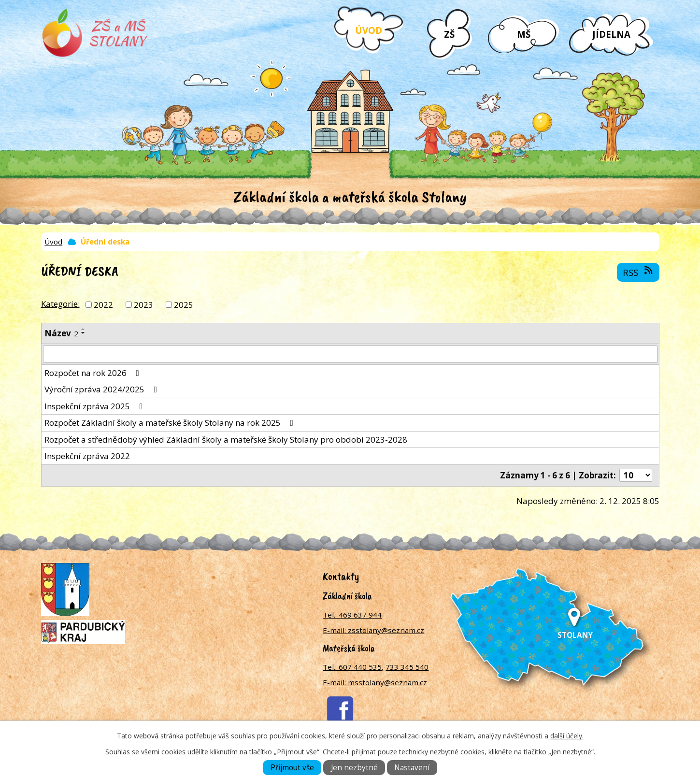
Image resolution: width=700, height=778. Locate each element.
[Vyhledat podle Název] (350, 354)
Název (61, 333)
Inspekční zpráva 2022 (87, 456)
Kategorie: (60, 304)
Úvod (369, 30)
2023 (143, 304)
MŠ (524, 34)
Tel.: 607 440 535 (352, 667)
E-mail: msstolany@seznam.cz (375, 682)
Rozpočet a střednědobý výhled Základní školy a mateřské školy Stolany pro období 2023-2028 (226, 439)
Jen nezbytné (354, 768)
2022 (103, 304)
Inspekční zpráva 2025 (95, 406)
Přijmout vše (292, 768)
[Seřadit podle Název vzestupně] (84, 329)
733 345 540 (407, 667)
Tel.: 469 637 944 (352, 615)
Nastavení (412, 768)
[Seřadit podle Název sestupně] (84, 333)
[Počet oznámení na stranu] (636, 475)
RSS (638, 272)
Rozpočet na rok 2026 (94, 373)
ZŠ (449, 34)
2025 (184, 304)
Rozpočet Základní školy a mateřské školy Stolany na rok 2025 (171, 423)
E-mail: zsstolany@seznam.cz (373, 630)
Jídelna (611, 34)
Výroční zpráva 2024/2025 (103, 389)
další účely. (567, 736)
